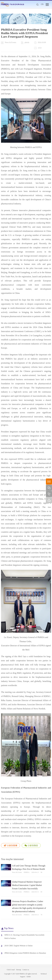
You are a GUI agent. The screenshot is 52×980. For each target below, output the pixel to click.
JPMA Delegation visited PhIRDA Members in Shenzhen (23, 953)
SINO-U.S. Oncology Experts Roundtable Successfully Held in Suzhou (23, 936)
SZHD (29, 977)
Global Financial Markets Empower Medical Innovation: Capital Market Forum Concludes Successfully (27, 885)
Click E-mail (11, 970)
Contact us (26, 970)
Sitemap (19, 970)
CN (42, 4)
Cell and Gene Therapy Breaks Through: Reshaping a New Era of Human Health (29, 867)
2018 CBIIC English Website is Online (17, 946)
